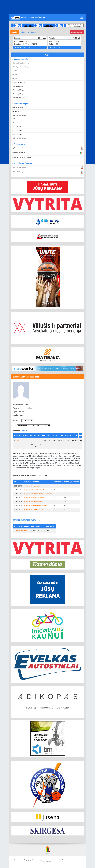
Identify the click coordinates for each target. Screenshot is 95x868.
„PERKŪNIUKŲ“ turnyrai (23, 163)
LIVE (77, 32)
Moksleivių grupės (21, 104)
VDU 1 (25, 431)
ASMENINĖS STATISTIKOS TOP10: (26, 520)
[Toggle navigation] (82, 18)
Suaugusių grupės (21, 59)
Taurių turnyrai (19, 144)
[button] (48, 63)
